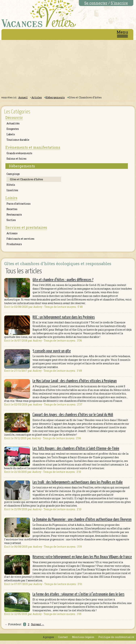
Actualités (13, 123)
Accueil (23, 97)
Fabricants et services (20, 239)
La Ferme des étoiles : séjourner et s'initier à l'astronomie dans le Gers (78, 594)
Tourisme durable (18, 140)
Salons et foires (16, 159)
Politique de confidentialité (116, 637)
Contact (63, 637)
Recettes (12, 209)
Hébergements (55, 97)
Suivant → (38, 624)
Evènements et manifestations (33, 147)
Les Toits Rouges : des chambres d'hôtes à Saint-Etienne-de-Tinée (76, 449)
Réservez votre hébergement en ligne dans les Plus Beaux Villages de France (82, 557)
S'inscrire (119, 3)
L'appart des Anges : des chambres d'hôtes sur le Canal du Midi (73, 415)
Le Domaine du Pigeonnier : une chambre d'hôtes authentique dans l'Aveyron (82, 520)
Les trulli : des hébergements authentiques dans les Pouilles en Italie (78, 482)
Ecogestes (13, 129)
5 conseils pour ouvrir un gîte (52, 351)
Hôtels (11, 185)
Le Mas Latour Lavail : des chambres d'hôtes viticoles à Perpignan (75, 381)
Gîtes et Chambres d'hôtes (26, 179)
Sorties (11, 220)
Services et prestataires (26, 227)
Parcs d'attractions (19, 204)
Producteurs (14, 244)
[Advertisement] (68, 67)
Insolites (12, 190)
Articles (37, 97)
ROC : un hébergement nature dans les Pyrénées (64, 317)
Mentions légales (83, 637)
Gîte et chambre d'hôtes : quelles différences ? (63, 280)
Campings (13, 174)
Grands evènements (19, 153)
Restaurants (14, 215)
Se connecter (96, 3)
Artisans (12, 233)
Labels (11, 134)
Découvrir (14, 117)
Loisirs (11, 198)
